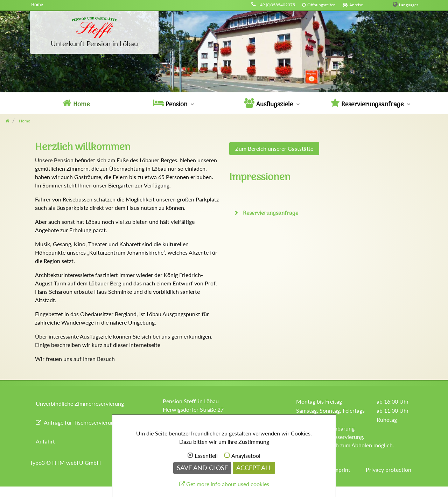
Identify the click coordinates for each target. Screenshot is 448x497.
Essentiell (206, 456)
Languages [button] (409, 5)
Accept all (254, 468)
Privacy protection (388, 470)
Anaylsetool (246, 456)
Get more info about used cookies (228, 484)
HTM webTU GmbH (76, 463)
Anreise (356, 5)
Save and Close (202, 468)
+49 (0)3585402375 (276, 5)
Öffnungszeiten (321, 5)
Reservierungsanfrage (270, 213)
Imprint (341, 470)
